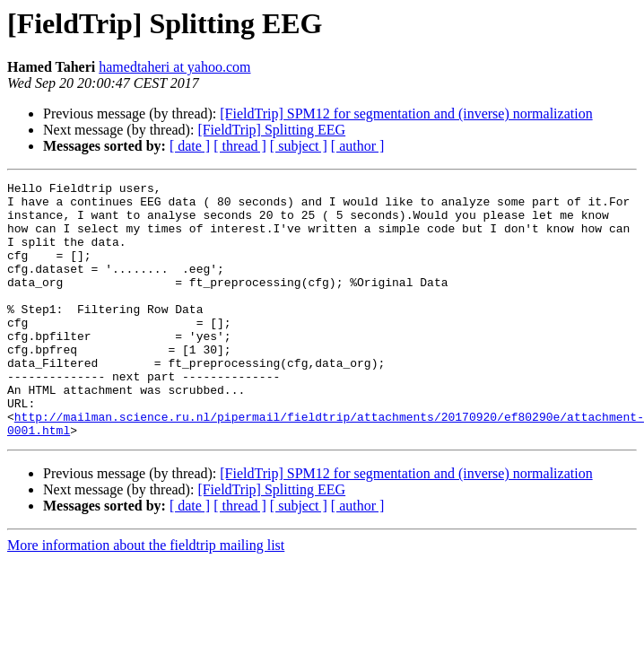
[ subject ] (299, 146)
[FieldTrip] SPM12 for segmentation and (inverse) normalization (406, 113)
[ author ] (358, 146)
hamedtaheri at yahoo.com (174, 67)
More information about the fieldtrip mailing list (146, 596)
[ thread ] (240, 146)
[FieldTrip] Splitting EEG (271, 130)
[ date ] (190, 146)
